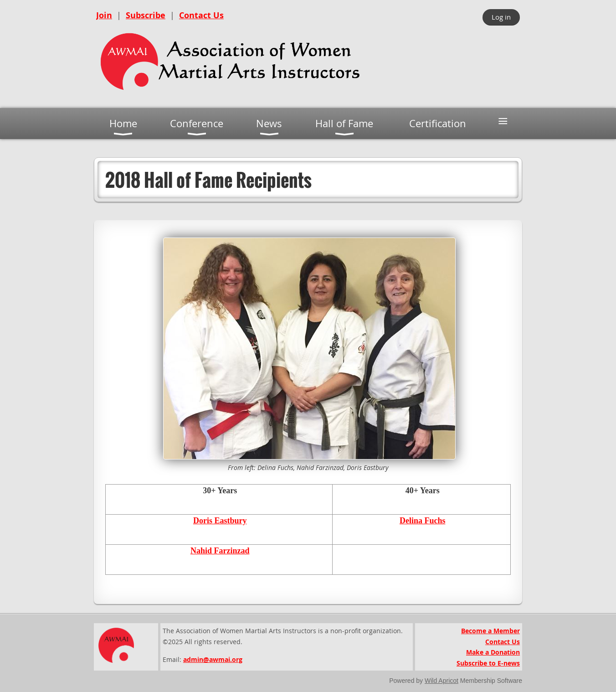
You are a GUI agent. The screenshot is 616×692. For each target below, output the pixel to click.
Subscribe (146, 15)
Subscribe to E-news (488, 663)
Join (104, 15)
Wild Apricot (441, 681)
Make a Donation (493, 652)
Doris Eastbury (220, 521)
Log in (501, 17)
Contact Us (201, 15)
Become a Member (490, 631)
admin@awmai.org (213, 659)
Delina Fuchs (423, 521)
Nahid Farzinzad (220, 551)
